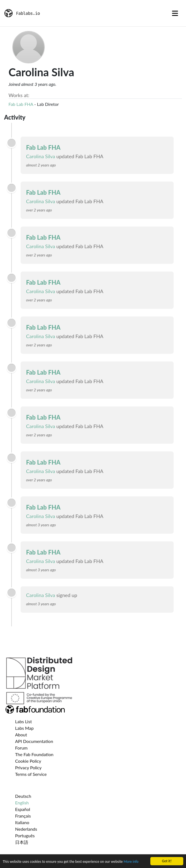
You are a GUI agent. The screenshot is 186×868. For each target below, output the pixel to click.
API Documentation (34, 741)
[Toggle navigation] (175, 13)
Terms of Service (31, 774)
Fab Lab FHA (21, 104)
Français (23, 816)
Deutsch (23, 796)
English (22, 803)
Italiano (22, 822)
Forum (21, 748)
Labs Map (24, 728)
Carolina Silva (41, 156)
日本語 (22, 842)
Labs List (23, 721)
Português (25, 836)
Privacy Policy (28, 767)
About (21, 735)
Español (23, 809)
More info (131, 862)
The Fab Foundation (34, 754)
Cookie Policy (28, 761)
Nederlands (26, 829)
